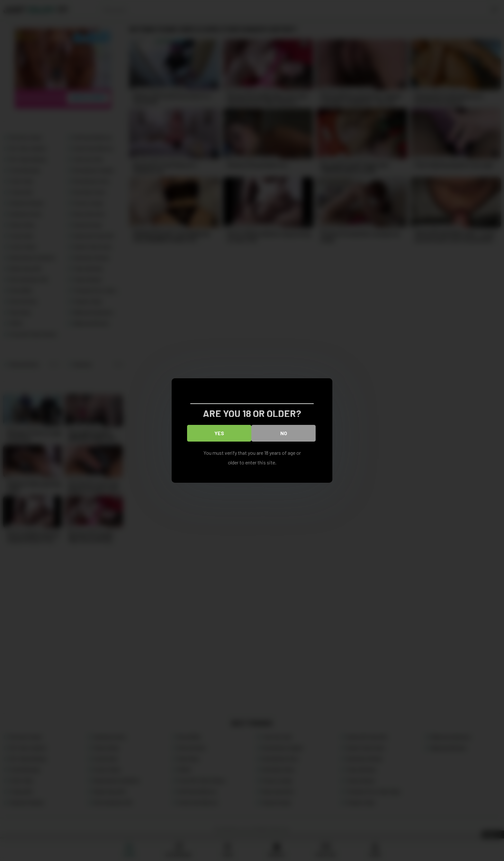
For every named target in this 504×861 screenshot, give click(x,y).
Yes (219, 433)
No (284, 433)
